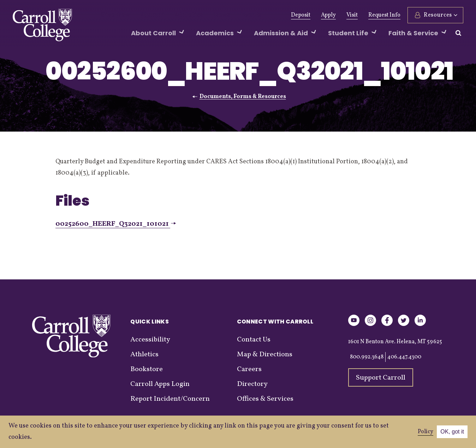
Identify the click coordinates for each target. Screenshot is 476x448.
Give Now (113, 15)
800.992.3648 (367, 357)
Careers (249, 369)
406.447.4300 (404, 357)
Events (231, 15)
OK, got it (452, 432)
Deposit (301, 15)
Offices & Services (265, 399)
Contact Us (254, 340)
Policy (426, 432)
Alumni (145, 15)
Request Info (384, 15)
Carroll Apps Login (160, 384)
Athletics (176, 15)
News (205, 15)
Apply (328, 15)
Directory (252, 384)
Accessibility (150, 340)
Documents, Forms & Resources (243, 97)
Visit (352, 15)
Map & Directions (265, 355)
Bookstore (147, 369)
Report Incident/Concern (170, 399)
